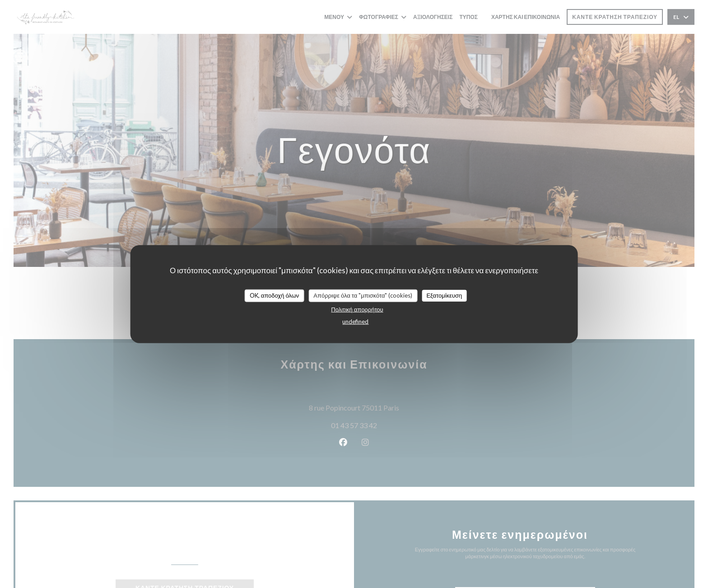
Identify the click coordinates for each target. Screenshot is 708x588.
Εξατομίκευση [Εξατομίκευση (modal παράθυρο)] (444, 295)
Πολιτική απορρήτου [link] (357, 309)
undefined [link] (355, 321)
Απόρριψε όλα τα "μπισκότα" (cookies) (363, 295)
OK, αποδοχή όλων (275, 295)
